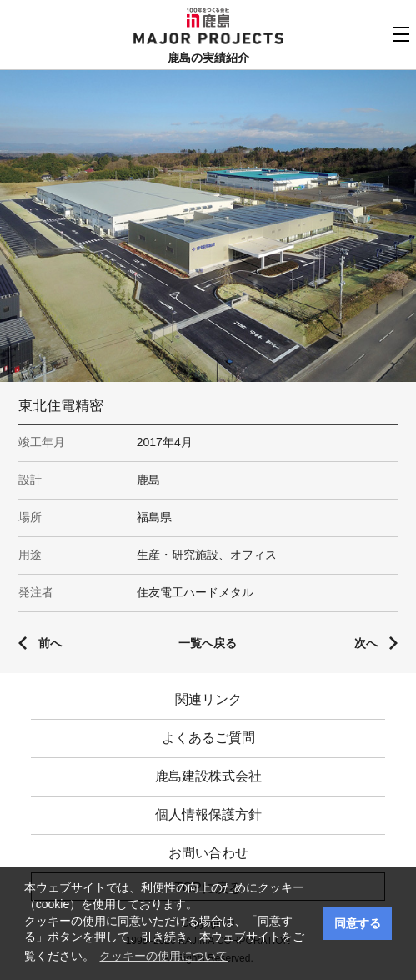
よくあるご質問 (208, 738)
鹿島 (208, 18)
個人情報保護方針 (208, 814)
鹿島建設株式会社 (208, 776)
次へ (366, 643)
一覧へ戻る (208, 643)
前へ (50, 643)
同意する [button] (358, 923)
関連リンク (208, 699)
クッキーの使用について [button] (163, 956)
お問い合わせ (208, 853)
